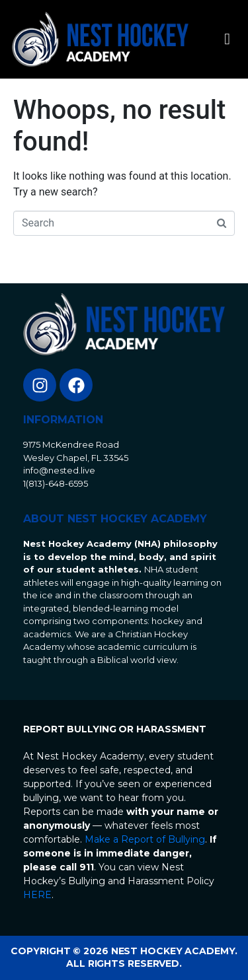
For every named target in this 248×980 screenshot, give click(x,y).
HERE (37, 895)
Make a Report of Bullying (145, 839)
